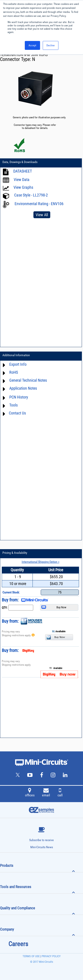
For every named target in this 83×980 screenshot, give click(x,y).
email (46, 793)
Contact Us (17, 413)
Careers (18, 944)
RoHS (14, 372)
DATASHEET (23, 171)
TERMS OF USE (31, 956)
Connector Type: (16, 59)
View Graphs (23, 187)
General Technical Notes (28, 380)
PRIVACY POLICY (51, 956)
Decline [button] (51, 45)
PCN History (19, 397)
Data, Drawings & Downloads (20, 162)
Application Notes (23, 388)
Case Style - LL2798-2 (31, 195)
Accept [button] (32, 45)
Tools (14, 405)
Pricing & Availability (15, 553)
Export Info (18, 364)
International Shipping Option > (41, 562)
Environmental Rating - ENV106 (39, 204)
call (60, 793)
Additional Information (16, 355)
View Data (22, 180)
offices (30, 793)
